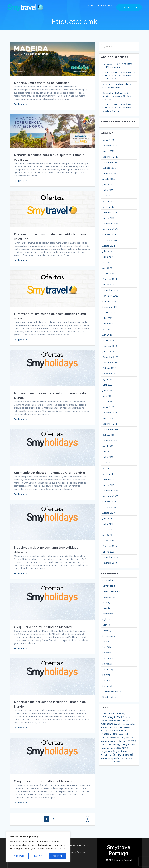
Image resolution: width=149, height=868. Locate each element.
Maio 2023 (108, 329)
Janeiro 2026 (108, 151)
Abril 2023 (107, 335)
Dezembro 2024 (110, 223)
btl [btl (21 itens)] (129, 721)
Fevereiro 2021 (110, 479)
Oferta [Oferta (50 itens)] (121, 741)
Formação (107, 603)
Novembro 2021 (110, 429)
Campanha (108, 580)
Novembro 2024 (110, 229)
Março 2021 (108, 474)
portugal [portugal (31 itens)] (125, 744)
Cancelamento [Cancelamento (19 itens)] (120, 724)
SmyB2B (107, 647)
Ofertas (106, 625)
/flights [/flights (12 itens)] (125, 714)
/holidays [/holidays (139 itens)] (108, 717)
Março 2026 (108, 140)
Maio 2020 (108, 529)
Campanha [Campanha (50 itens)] (107, 724)
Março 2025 (108, 207)
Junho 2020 (108, 524)
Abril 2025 (107, 201)
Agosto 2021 (109, 446)
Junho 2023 (108, 324)
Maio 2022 (108, 396)
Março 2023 (108, 340)
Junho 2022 (108, 390)
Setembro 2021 (110, 440)
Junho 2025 (108, 190)
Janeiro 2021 (108, 485)
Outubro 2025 (109, 168)
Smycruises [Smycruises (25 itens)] (107, 751)
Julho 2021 (107, 452)
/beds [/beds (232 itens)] (106, 713)
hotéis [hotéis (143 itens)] (106, 737)
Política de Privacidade (77, 852)
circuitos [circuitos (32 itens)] (131, 724)
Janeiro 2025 (108, 218)
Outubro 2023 (109, 301)
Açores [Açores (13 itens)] (104, 721)
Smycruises (108, 658)
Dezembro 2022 (110, 357)
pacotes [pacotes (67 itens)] (106, 744)
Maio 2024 (108, 262)
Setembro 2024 (110, 240)
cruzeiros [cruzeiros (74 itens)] (129, 727)
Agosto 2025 (109, 179)
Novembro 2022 (110, 363)
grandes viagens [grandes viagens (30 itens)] (109, 734)
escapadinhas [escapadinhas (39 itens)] (109, 731)
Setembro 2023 (110, 307)
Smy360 (106, 641)
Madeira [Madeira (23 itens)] (105, 741)
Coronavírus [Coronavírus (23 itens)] (107, 727)
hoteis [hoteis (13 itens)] (120, 734)
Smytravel (107, 686)
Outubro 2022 (109, 368)
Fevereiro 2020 (110, 546)
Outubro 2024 (109, 235)
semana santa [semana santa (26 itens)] (108, 748)
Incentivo (107, 608)
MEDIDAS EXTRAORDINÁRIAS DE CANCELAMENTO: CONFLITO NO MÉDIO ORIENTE (119, 76)
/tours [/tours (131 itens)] (120, 717)
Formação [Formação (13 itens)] (129, 731)
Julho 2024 (107, 251)
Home (91, 5)
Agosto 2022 (109, 379)
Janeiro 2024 (108, 285)
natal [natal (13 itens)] (111, 741)
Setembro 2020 (110, 507)
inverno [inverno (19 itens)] (132, 738)
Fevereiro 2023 (110, 346)
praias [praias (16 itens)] (132, 745)
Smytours (107, 680)
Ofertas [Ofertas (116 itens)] (131, 741)
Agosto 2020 (109, 513)
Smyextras (107, 664)
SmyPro (106, 675)
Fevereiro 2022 (110, 413)
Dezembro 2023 (110, 290)
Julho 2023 (107, 318)
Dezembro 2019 (110, 557)
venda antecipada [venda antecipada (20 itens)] (109, 758)
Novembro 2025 (110, 162)
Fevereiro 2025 (110, 212)
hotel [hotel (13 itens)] (126, 734)
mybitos (106, 619)
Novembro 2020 (110, 496)
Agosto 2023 (109, 312)
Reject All (39, 856)
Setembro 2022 (110, 374)
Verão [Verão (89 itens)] (121, 758)
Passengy (107, 630)
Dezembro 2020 (110, 491)
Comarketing (109, 586)
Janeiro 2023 (108, 351)
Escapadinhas (109, 597)
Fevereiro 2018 (110, 563)
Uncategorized (109, 697)
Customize (19, 856)
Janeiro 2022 (108, 418)
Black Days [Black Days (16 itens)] (112, 721)
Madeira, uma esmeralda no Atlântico (42, 83)
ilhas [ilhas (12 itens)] (113, 738)
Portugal (104, 5)
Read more (19, 104)
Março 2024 (108, 274)
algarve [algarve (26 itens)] (129, 717)
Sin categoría (109, 636)
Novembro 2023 (110, 296)
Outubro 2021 (109, 435)
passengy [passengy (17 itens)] (116, 745)
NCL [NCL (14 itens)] (115, 741)
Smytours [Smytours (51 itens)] (107, 755)
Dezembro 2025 (110, 157)
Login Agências (129, 7)
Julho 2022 (107, 385)
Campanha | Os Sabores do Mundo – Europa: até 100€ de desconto (117, 96)
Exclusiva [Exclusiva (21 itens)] (121, 731)
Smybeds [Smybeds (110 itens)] (122, 748)
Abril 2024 (107, 268)
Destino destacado (111, 591)
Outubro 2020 (109, 502)
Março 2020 (108, 541)
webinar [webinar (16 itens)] (117, 762)
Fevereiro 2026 (110, 146)
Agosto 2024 (109, 246)
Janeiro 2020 (108, 552)
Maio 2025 (108, 196)
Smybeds (107, 653)
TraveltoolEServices (112, 692)
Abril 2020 (107, 535)
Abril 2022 (107, 401)
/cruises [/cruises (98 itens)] (116, 713)
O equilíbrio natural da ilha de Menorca (43, 627)
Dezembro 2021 (110, 424)
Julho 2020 (107, 518)
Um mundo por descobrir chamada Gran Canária (49, 473)
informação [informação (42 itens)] (122, 737)
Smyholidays (108, 669)
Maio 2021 (108, 463)
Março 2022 (108, 407)
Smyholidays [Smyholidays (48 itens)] (120, 751)
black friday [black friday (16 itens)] (122, 721)
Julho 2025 (107, 185)
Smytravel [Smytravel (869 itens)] (123, 754)
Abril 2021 (107, 468)
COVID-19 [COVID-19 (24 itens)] (118, 727)
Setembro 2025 (110, 173)
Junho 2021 (108, 457)
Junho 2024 (108, 257)
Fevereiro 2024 (110, 279)
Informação (108, 614)
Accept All (57, 856)
